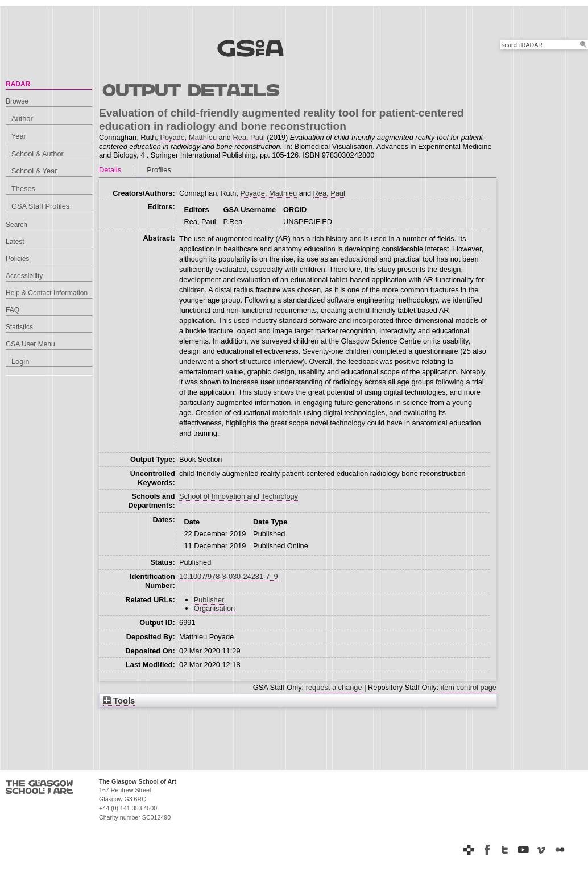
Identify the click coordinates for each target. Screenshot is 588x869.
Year (19, 136)
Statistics (19, 327)
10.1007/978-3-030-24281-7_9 (229, 576)
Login (20, 361)
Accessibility (24, 276)
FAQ (13, 310)
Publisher (209, 600)
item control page (469, 687)
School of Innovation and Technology (239, 496)
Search (16, 225)
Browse (17, 101)
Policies (17, 259)
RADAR (18, 84)
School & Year (34, 171)
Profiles (159, 170)
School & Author (38, 154)
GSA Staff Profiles (40, 206)
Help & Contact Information (47, 293)
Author (22, 119)
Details (110, 170)
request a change (334, 687)
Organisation (215, 608)
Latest (15, 242)
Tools (119, 701)
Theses (23, 189)
